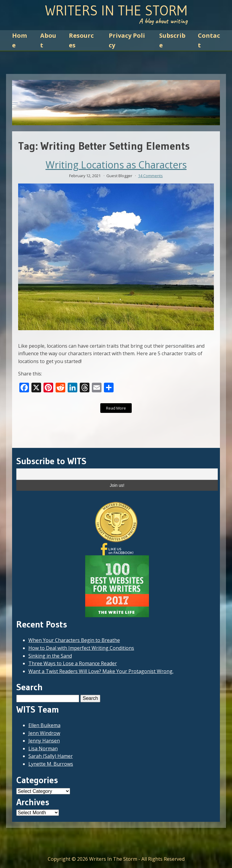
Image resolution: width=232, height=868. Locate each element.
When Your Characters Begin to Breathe (74, 640)
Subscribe (172, 40)
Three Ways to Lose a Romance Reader (73, 663)
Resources (81, 40)
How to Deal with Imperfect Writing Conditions (81, 648)
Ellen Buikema (44, 725)
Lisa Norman (43, 748)
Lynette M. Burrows (51, 764)
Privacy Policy (127, 40)
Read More (116, 408)
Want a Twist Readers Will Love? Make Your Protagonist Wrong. (101, 671)
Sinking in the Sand (50, 656)
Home (19, 40)
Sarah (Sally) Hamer (51, 756)
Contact (209, 40)
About (48, 40)
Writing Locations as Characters (116, 165)
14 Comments (150, 176)
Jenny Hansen (44, 741)
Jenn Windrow (44, 733)
